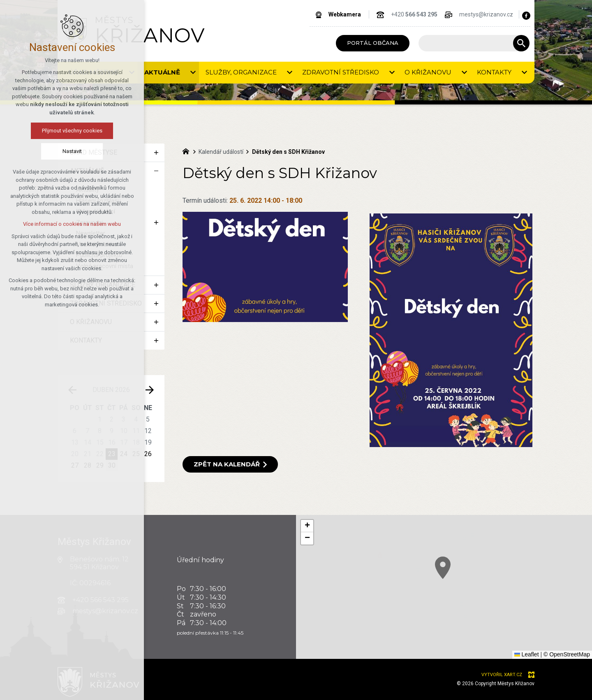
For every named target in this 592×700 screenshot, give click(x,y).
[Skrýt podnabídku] (156, 171)
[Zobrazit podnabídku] (156, 153)
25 (136, 454)
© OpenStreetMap (567, 654)
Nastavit (43, 151)
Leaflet (527, 654)
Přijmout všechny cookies (43, 131)
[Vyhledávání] (521, 43)
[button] (482, 592)
